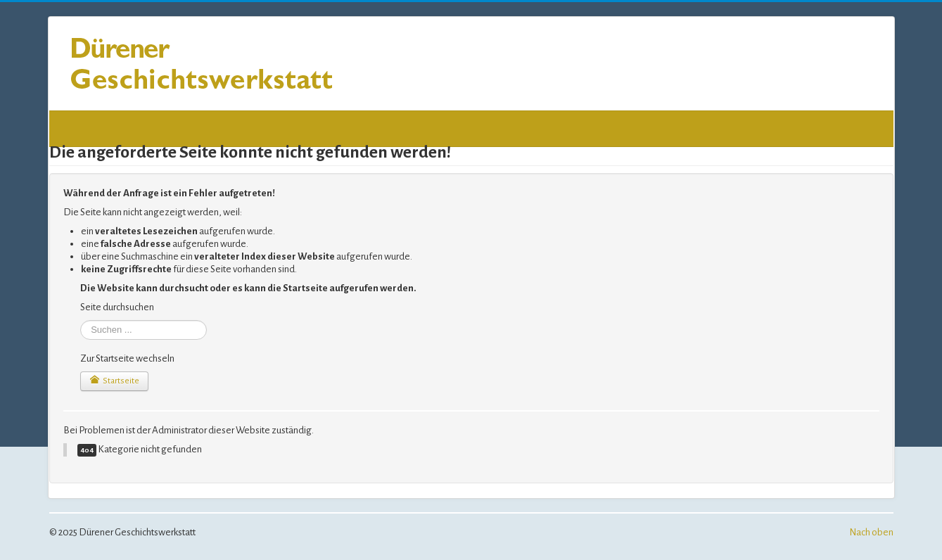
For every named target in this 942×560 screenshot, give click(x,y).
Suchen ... (81, 320)
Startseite (114, 380)
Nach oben (871, 532)
